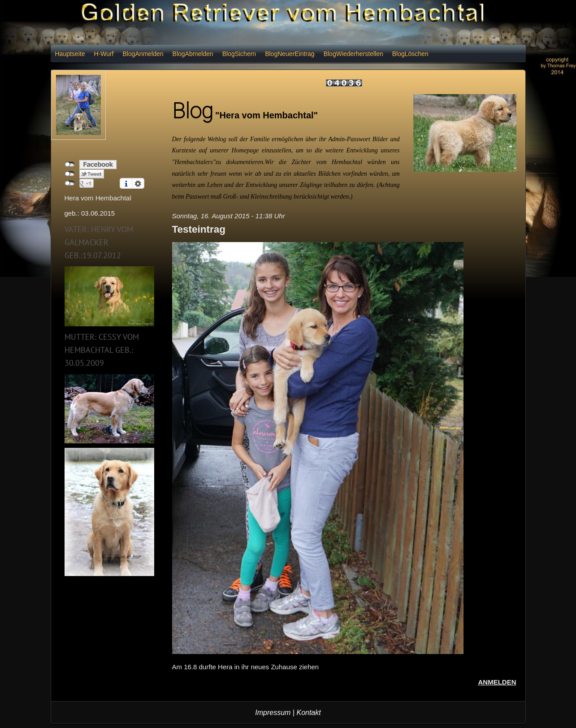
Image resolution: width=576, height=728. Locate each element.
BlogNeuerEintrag (290, 54)
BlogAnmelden (143, 54)
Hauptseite (70, 54)
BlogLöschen (410, 54)
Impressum (273, 713)
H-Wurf (104, 54)
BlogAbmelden (193, 54)
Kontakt (308, 713)
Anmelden (497, 682)
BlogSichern (239, 54)
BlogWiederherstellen (353, 54)
